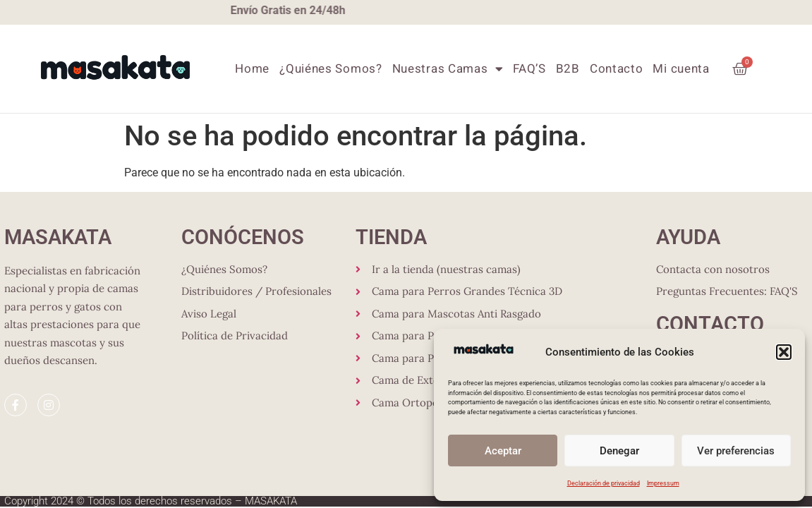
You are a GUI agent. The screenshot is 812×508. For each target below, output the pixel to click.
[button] (784, 352)
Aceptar (503, 451)
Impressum (663, 483)
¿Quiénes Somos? (331, 69)
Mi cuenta (681, 69)
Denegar (619, 451)
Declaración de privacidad (604, 483)
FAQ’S (529, 69)
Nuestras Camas (448, 69)
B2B (568, 69)
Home (252, 69)
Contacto (617, 69)
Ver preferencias (736, 451)
